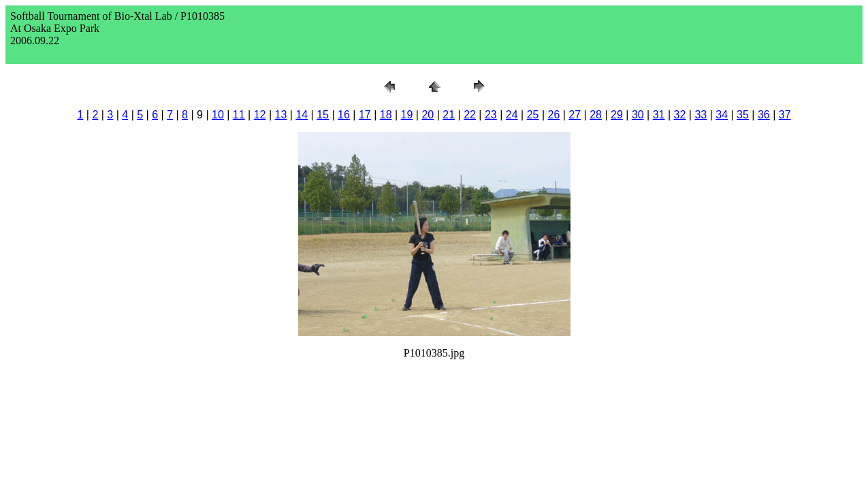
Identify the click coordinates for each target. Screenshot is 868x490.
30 (638, 115)
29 (617, 115)
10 (218, 115)
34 (722, 115)
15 (323, 115)
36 (764, 115)
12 (260, 115)
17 (365, 115)
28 (596, 115)
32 (680, 115)
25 (533, 115)
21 (449, 115)
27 (575, 115)
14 (302, 115)
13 (281, 115)
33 (701, 115)
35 (743, 115)
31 (659, 115)
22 (470, 115)
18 (386, 115)
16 (344, 115)
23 (491, 115)
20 (428, 115)
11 (239, 115)
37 (785, 115)
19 (407, 115)
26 (554, 115)
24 (512, 115)
